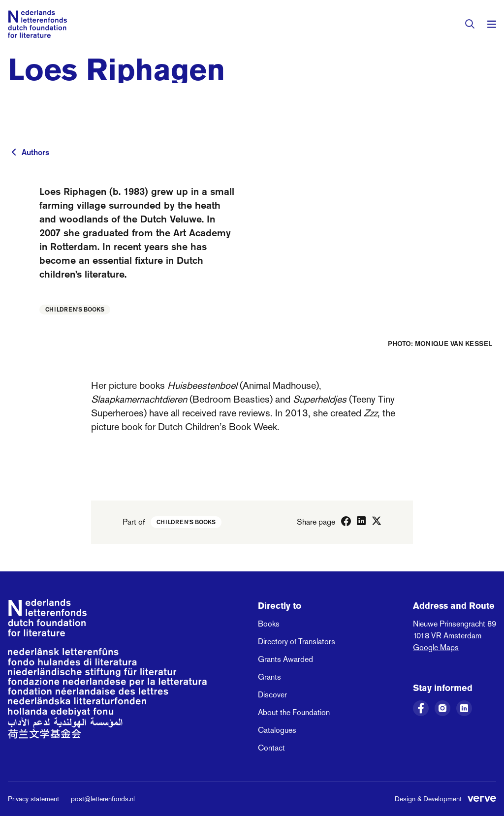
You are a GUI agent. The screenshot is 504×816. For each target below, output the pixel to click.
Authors (35, 152)
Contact (271, 748)
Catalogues (277, 730)
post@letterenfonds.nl (103, 799)
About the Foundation (294, 712)
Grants (269, 677)
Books (269, 624)
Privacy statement (33, 799)
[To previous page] (14, 152)
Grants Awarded (285, 659)
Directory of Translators (297, 642)
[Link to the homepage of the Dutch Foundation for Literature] (37, 24)
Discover (272, 695)
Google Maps (436, 647)
